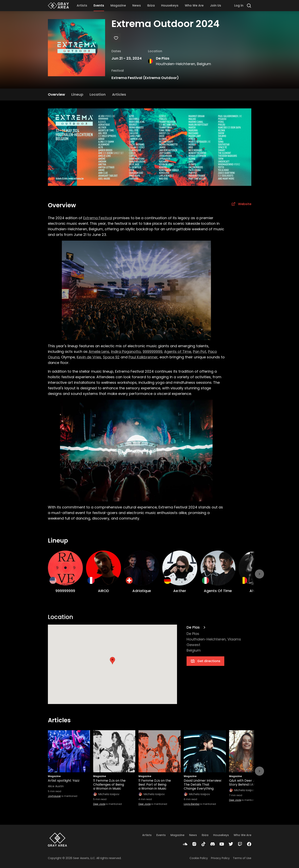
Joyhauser (54, 796)
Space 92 (111, 357)
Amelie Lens (99, 352)
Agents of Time (178, 352)
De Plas (163, 58)
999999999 (152, 352)
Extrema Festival (98, 218)
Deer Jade (99, 804)
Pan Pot (200, 352)
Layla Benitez (192, 804)
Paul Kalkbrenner (143, 357)
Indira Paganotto (126, 352)
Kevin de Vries (89, 357)
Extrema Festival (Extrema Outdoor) (145, 78)
